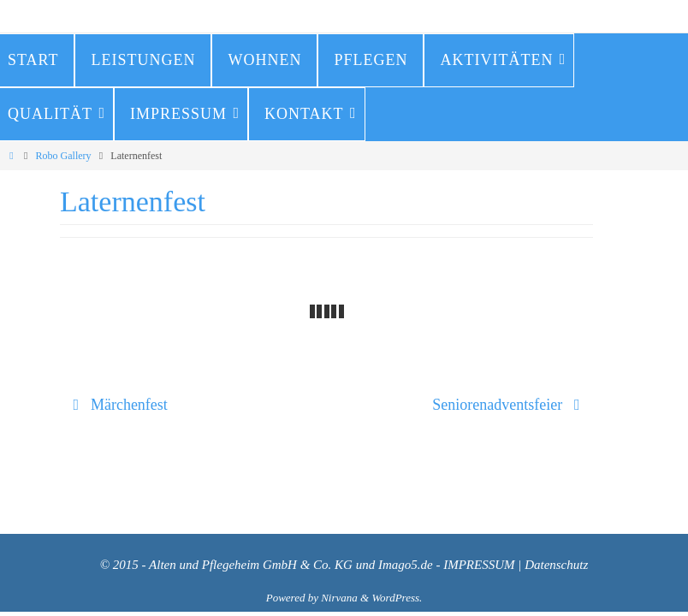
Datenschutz (556, 565)
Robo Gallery (64, 156)
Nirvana (339, 598)
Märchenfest (116, 405)
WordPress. (397, 598)
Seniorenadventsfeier (510, 405)
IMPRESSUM (479, 565)
